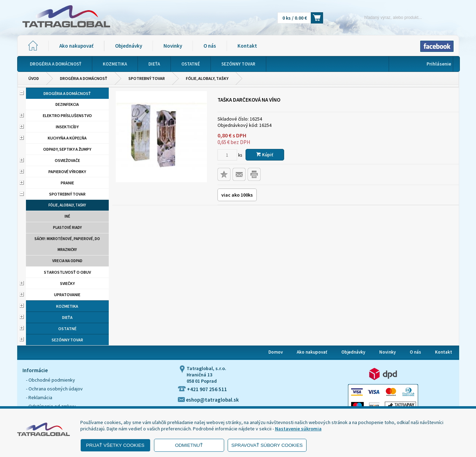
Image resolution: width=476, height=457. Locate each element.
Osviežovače (67, 160)
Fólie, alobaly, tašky (207, 78)
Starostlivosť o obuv (67, 272)
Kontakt (247, 46)
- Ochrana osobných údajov (54, 389)
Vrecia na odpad (67, 261)
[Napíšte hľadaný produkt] (381, 17)
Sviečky (67, 283)
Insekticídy (67, 127)
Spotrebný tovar (147, 78)
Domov (276, 352)
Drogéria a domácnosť (84, 78)
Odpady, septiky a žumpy (67, 149)
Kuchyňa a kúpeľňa (67, 138)
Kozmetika (67, 306)
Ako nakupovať (76, 46)
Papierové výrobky (67, 172)
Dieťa (67, 317)
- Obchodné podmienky (51, 380)
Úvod (34, 78)
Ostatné (67, 329)
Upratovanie (67, 295)
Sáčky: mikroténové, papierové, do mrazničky (67, 244)
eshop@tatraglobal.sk (208, 400)
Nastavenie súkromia (298, 429)
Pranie (67, 183)
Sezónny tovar (67, 340)
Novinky (173, 46)
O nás (210, 46)
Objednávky (129, 46)
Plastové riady (67, 227)
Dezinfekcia (67, 104)
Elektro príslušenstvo (67, 115)
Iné (67, 216)
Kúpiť (265, 155)
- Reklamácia (39, 397)
